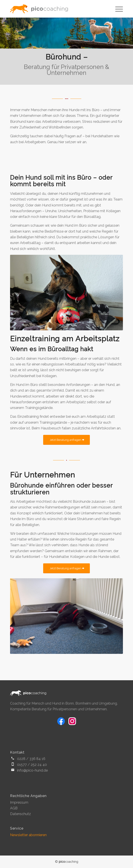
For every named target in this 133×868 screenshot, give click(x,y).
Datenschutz (20, 814)
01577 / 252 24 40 (32, 765)
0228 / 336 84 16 (31, 759)
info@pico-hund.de (32, 770)
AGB (14, 808)
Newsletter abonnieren (28, 835)
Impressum (19, 802)
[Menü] (117, 9)
